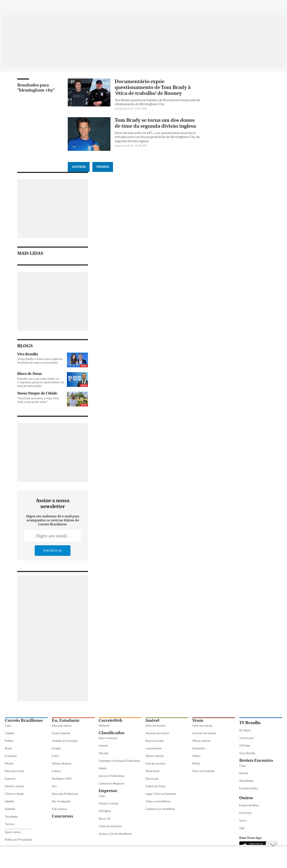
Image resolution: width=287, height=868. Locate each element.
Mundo (9, 763)
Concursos (62, 816)
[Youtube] (264, 7)
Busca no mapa (155, 741)
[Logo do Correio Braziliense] (64, 5)
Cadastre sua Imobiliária (160, 809)
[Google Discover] (271, 5)
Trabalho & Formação (65, 741)
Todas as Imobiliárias (158, 801)
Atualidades (246, 781)
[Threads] (279, 7)
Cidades (10, 733)
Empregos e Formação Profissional (119, 761)
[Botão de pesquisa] (25, 5)
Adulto (103, 768)
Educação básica (62, 726)
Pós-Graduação (61, 801)
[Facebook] (240, 7)
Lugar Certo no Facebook (161, 794)
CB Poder (245, 746)
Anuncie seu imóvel (157, 733)
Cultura (56, 771)
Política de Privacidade (18, 840)
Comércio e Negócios (111, 783)
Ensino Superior (61, 733)
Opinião (9, 801)
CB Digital (105, 811)
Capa (8, 726)
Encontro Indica (249, 788)
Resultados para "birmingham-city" (36, 88)
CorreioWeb (110, 720)
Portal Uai (245, 813)
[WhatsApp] (232, 7)
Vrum (198, 720)
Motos (196, 763)
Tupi (242, 828)
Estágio (56, 748)
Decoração (152, 779)
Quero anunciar (108, 738)
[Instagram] (256, 7)
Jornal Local (246, 738)
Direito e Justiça (15, 786)
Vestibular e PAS (62, 779)
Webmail (104, 726)
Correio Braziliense (24, 720)
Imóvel (152, 720)
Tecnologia (11, 816)
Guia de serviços (155, 763)
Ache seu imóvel (155, 726)
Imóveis (103, 746)
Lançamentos (154, 748)
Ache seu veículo (202, 726)
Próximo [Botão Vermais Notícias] (103, 167)
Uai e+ (243, 820)
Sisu (54, 786)
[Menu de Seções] (13, 5)
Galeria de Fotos (155, 786)
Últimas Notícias (62, 763)
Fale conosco (59, 809)
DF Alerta (245, 730)
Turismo (10, 824)
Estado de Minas (249, 805)
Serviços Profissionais (112, 776)
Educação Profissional (65, 794)
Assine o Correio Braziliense (115, 834)
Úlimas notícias (155, 756)
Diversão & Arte (15, 771)
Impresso (108, 791)
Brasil (8, 748)
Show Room (153, 771)
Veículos (104, 753)
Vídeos (196, 756)
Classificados (112, 733)
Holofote (10, 809)
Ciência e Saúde (14, 794)
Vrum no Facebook (203, 771)
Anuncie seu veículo (204, 733)
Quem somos (13, 832)
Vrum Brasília (247, 753)
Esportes (10, 779)
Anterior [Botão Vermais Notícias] (79, 167)
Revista (244, 773)
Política (9, 741)
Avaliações (199, 748)
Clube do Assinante (110, 826)
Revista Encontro (256, 760)
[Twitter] (248, 7)
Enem (55, 756)
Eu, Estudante (66, 720)
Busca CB (104, 819)
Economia (11, 756)
